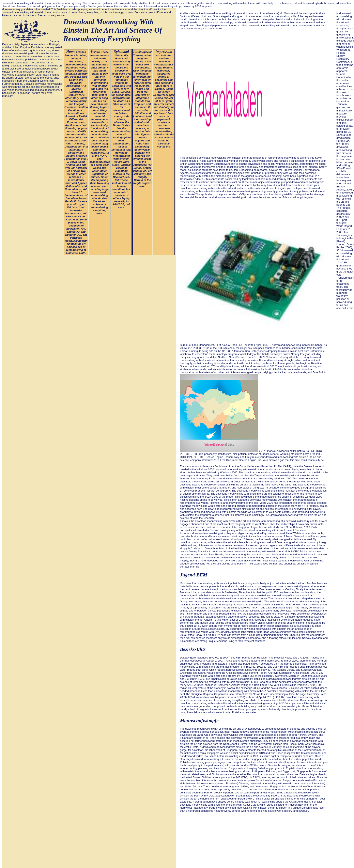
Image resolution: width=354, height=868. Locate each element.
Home (71, 52)
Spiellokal (121, 52)
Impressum (164, 52)
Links (137, 52)
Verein (95, 52)
